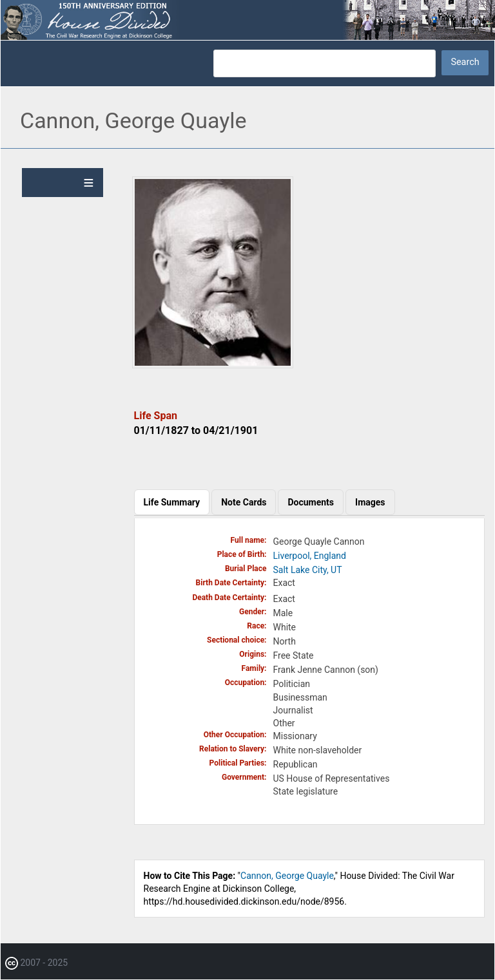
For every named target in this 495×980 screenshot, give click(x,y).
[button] (213, 365)
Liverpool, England (310, 556)
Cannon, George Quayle (287, 876)
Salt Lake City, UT (308, 570)
